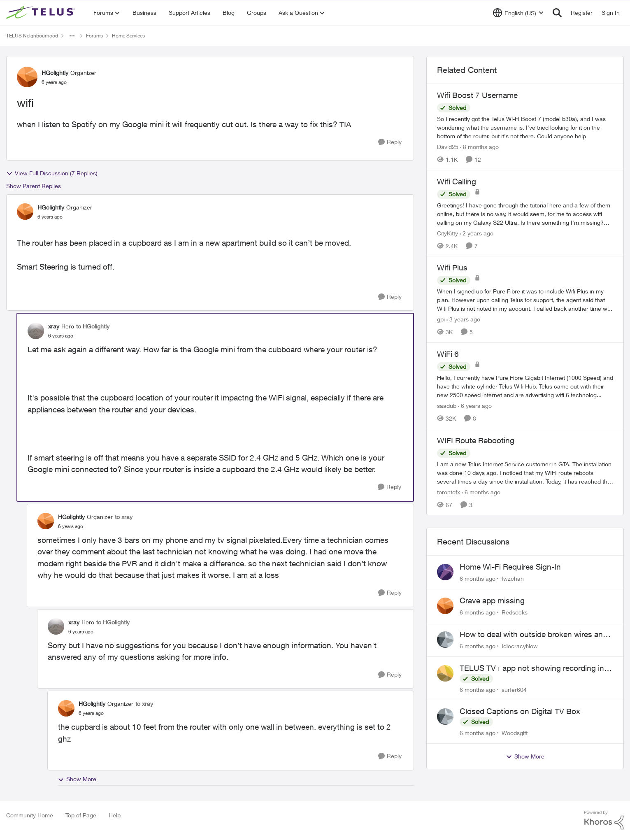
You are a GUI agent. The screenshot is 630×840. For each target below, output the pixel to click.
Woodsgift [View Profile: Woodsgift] (515, 733)
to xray (124, 517)
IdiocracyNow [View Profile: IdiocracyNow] (520, 646)
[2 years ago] (477, 233)
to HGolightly (93, 326)
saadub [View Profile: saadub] (447, 406)
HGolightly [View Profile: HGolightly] (55, 73)
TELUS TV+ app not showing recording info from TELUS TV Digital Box (535, 668)
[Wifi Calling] (525, 213)
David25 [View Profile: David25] (448, 147)
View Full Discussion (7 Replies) (52, 173)
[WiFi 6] (525, 386)
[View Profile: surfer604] (445, 673)
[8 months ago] (479, 147)
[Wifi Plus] (525, 300)
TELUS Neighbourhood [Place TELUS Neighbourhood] (32, 36)
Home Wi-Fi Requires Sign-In (510, 567)
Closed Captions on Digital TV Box (520, 711)
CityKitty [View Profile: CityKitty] (448, 233)
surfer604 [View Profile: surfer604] (514, 689)
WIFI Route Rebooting (476, 440)
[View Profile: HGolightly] (27, 77)
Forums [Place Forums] (94, 36)
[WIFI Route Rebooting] (525, 472)
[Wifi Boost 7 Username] (525, 127)
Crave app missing (492, 600)
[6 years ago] (475, 406)
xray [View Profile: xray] (54, 326)
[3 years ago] (463, 319)
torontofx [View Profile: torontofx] (449, 492)
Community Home (30, 815)
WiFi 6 (448, 354)
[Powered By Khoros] (604, 820)
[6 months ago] (481, 492)
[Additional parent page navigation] (72, 36)
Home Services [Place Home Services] (128, 36)
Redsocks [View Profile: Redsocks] (515, 612)
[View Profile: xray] (36, 331)
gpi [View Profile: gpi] (441, 319)
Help (115, 815)
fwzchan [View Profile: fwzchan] (513, 578)
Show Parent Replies (34, 186)
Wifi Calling (457, 181)
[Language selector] (518, 13)
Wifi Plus (452, 268)
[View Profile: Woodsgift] (445, 717)
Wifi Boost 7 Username (477, 95)
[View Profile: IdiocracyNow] (445, 640)
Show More (77, 779)
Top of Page (81, 815)
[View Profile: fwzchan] (445, 572)
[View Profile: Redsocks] (445, 606)
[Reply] (390, 142)
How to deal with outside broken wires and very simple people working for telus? (534, 635)
